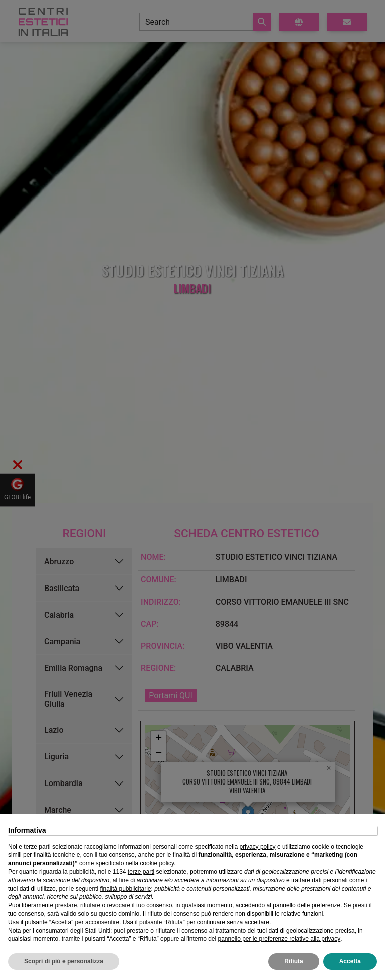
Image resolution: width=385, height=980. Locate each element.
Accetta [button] (350, 961)
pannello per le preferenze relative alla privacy (279, 939)
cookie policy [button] (157, 863)
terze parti (141, 872)
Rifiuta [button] (294, 961)
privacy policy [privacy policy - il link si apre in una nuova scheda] (258, 847)
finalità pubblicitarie (125, 889)
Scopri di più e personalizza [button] (64, 961)
